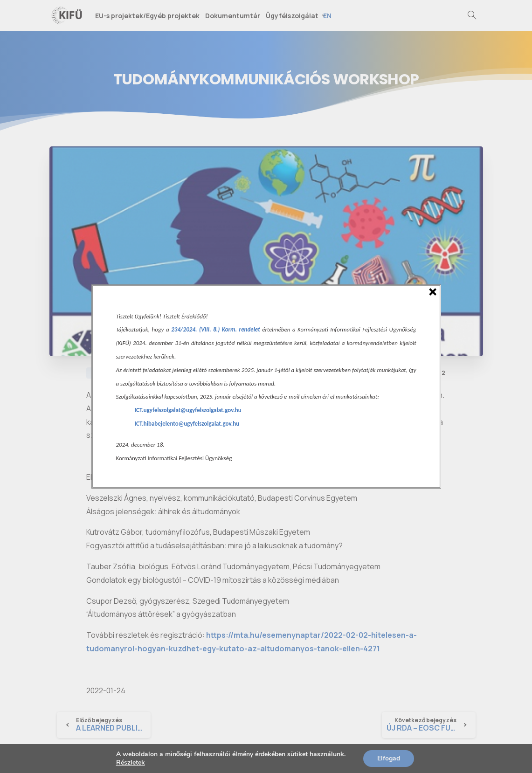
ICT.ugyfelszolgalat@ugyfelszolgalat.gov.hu (188, 410)
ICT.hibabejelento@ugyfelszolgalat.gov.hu (187, 424)
